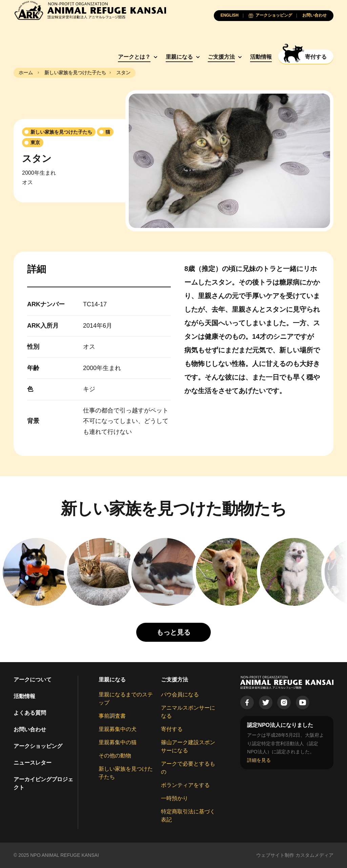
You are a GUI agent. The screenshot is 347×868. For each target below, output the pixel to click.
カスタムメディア (314, 855)
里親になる (179, 57)
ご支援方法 (221, 57)
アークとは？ (134, 57)
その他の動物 (115, 756)
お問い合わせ (30, 729)
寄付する (172, 729)
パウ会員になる (180, 695)
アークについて (33, 680)
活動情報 (261, 57)
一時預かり (175, 798)
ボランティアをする (185, 785)
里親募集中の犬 (118, 729)
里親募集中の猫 (118, 742)
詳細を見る (259, 760)
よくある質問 (30, 713)
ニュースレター (33, 763)
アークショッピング (38, 746)
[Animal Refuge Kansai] (90, 10)
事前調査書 (112, 716)
